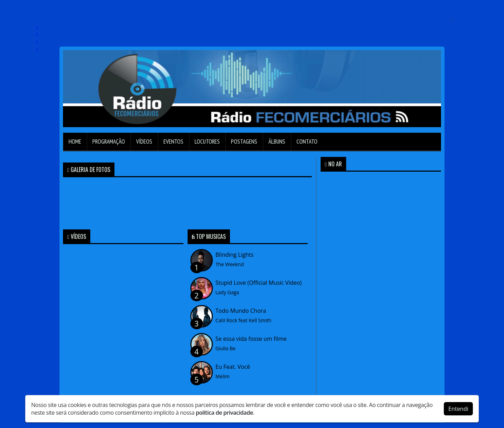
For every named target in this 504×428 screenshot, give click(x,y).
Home (75, 141)
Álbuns (277, 141)
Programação (109, 141)
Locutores (207, 141)
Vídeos (144, 141)
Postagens (244, 141)
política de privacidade (224, 413)
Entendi (458, 409)
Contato (307, 141)
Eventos (173, 141)
